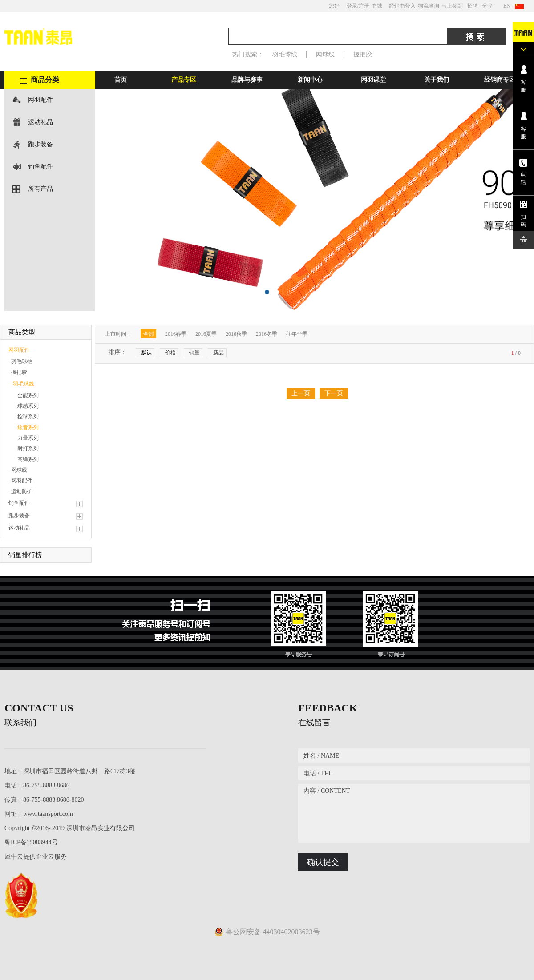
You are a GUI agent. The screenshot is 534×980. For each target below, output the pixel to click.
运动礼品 (40, 122)
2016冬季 (267, 334)
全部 (149, 334)
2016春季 (176, 334)
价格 (170, 353)
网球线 (325, 54)
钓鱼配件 (40, 167)
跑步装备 (40, 144)
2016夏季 (206, 334)
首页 (121, 80)
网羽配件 (40, 100)
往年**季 (297, 334)
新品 (218, 353)
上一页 (301, 393)
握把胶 (363, 54)
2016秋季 (236, 334)
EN (507, 6)
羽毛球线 (285, 54)
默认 (146, 353)
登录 (352, 6)
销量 (194, 353)
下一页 (334, 393)
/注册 (363, 6)
